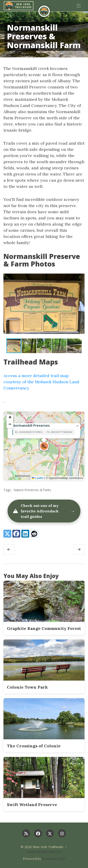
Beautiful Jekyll (54, 859)
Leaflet (38, 478)
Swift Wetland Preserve (32, 805)
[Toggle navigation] (79, 6)
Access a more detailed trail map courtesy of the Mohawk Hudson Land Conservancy (41, 382)
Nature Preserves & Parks (33, 490)
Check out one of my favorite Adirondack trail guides (44, 511)
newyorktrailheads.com (44, 852)
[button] (80, 304)
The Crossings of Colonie (34, 746)
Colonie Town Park (27, 687)
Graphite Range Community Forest (44, 628)
